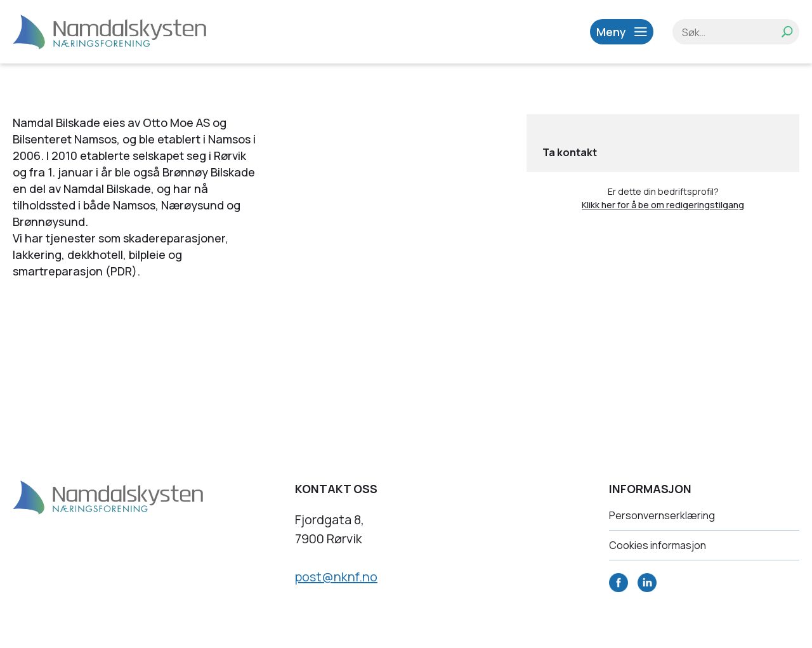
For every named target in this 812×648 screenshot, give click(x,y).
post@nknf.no (336, 577)
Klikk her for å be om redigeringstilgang (663, 205)
